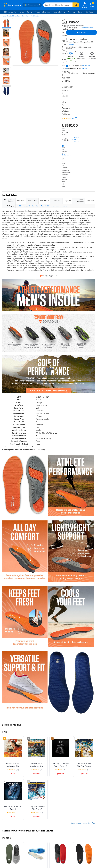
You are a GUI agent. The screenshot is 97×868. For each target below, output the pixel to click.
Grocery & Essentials (42, 12)
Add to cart (81, 32)
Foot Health (35, 16)
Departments (10, 12)
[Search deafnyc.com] (58, 5)
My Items (90, 12)
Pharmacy (71, 12)
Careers (81, 12)
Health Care (25, 16)
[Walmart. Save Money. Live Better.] (12, 5)
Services (21, 12)
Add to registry (88, 73)
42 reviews (77, 119)
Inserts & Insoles (56, 206)
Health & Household (14, 16)
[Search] (76, 5)
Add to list (73, 73)
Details (85, 68)
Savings (30, 12)
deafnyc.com (66, 155)
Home (4, 16)
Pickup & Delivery (59, 12)
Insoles (65, 206)
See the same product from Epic (83, 823)
